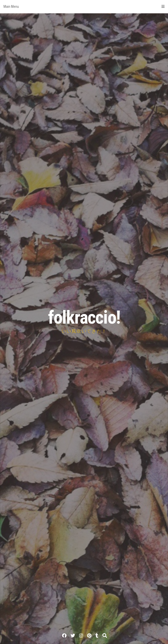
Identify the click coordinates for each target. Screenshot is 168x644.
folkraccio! (84, 317)
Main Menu (84, 7)
